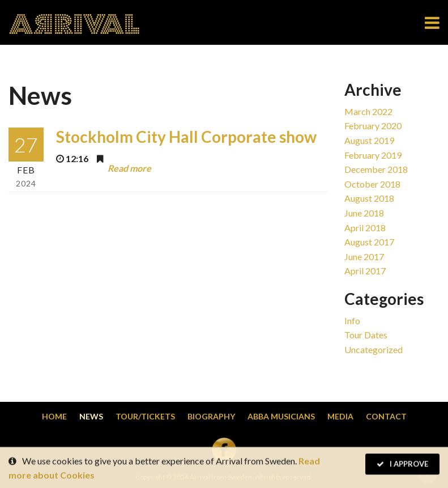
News (91, 416)
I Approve (402, 465)
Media (340, 416)
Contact (386, 416)
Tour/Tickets (145, 416)
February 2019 (373, 155)
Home (54, 416)
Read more (129, 167)
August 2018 (369, 198)
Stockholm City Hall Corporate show (186, 137)
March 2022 (368, 111)
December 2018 (376, 169)
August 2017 (369, 242)
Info (352, 321)
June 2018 (364, 213)
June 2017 (364, 256)
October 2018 (372, 184)
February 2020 (373, 126)
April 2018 (365, 228)
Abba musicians (281, 416)
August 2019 (369, 140)
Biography (211, 416)
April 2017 (365, 271)
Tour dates (366, 335)
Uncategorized (374, 349)
